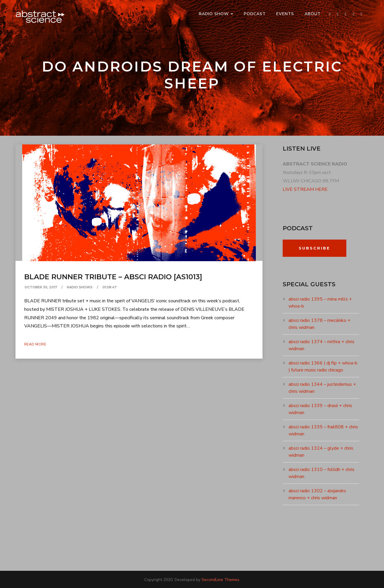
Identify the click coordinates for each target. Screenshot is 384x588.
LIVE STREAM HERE (305, 189)
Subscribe (315, 248)
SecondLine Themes (220, 580)
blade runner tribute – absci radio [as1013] (113, 277)
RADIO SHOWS (80, 287)
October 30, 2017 (41, 287)
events (285, 14)
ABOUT (313, 14)
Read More (35, 344)
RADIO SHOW (214, 14)
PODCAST (255, 14)
